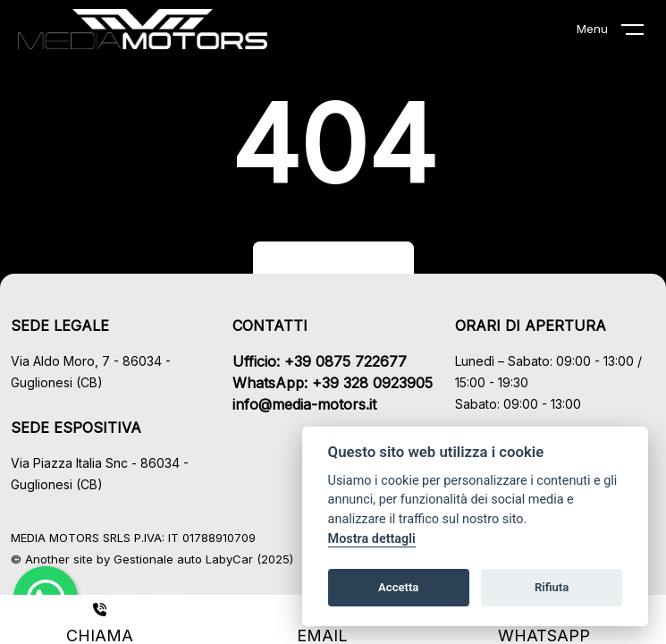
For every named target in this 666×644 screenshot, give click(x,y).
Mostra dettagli (372, 539)
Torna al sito (333, 264)
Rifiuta (552, 587)
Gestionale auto (158, 559)
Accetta (398, 587)
